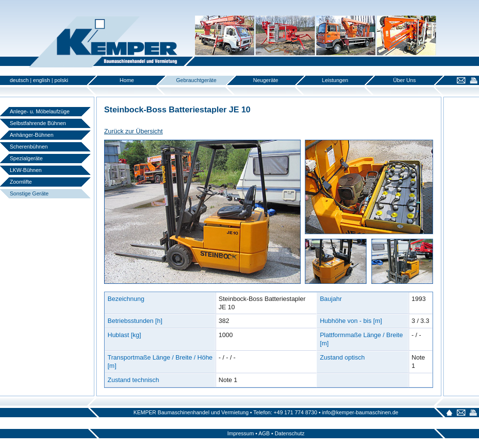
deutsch (19, 80)
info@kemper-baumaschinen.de (360, 412)
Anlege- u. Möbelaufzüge (40, 111)
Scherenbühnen (29, 147)
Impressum (240, 433)
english (42, 80)
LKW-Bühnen (26, 170)
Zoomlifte (21, 182)
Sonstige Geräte (29, 193)
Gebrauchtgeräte (196, 80)
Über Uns (404, 80)
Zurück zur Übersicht (133, 131)
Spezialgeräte (26, 158)
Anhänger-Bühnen (32, 135)
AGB (264, 433)
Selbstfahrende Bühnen (38, 123)
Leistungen (335, 80)
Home (127, 80)
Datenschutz (290, 433)
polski (61, 80)
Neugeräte (266, 80)
